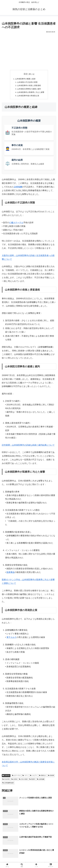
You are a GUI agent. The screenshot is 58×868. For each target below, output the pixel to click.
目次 (26, 74)
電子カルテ (12, 639)
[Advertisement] (29, 50)
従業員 (14, 781)
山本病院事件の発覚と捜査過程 (29, 86)
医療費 (51, 777)
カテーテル (16, 777)
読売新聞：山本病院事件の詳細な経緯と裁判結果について (28, 447)
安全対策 (6, 781)
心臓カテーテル (16, 224)
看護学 (32, 781)
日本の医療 (23, 781)
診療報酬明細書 (8, 785)
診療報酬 (18, 189)
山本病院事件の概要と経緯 (25, 79)
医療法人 (43, 777)
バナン (25, 777)
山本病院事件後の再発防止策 (28, 97)
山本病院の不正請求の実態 (27, 83)
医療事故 (10, 574)
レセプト (34, 777)
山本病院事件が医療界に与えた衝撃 (31, 94)
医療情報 (6, 777)
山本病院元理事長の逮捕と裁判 (29, 90)
